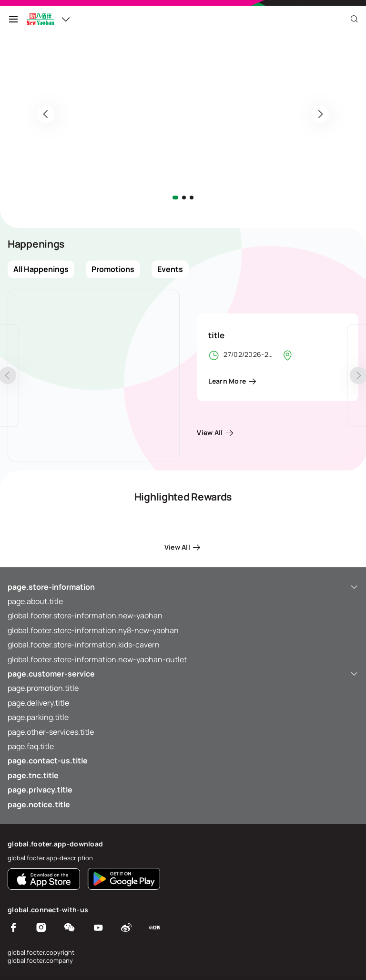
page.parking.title (38, 717)
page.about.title (35, 601)
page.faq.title (31, 746)
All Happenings (41, 269)
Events (170, 269)
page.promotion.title (43, 688)
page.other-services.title (51, 732)
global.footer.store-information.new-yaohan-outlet (97, 659)
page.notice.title (39, 804)
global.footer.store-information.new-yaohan (85, 615)
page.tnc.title (33, 775)
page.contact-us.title (48, 761)
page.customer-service (183, 674)
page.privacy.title (40, 790)
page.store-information (183, 587)
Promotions (113, 269)
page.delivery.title (38, 703)
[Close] (354, 19)
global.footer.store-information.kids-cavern (84, 645)
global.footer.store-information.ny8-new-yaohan (93, 630)
